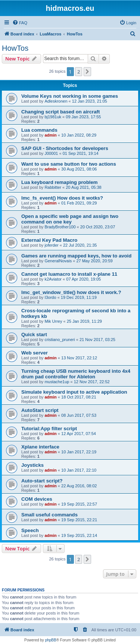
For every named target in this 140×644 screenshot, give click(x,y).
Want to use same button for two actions (69, 164)
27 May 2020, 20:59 (94, 261)
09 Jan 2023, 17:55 (83, 117)
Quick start (34, 334)
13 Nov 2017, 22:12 (79, 358)
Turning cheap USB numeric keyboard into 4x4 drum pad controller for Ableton (76, 374)
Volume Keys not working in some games (70, 96)
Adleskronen (56, 101)
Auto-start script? (42, 481)
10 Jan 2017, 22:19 (79, 452)
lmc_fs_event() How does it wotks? (62, 198)
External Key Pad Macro (49, 240)
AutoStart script (40, 410)
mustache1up (57, 382)
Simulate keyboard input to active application (74, 392)
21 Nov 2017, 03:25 (97, 340)
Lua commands (39, 130)
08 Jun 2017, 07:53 (79, 415)
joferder (51, 245)
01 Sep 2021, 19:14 (81, 153)
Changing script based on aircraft (60, 112)
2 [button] (79, 72)
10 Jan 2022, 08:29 (79, 135)
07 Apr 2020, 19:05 (83, 279)
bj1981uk (53, 117)
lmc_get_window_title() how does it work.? (71, 292)
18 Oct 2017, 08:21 (79, 397)
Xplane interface (40, 447)
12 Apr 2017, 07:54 (79, 434)
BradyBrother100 (60, 227)
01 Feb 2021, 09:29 (79, 203)
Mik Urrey (53, 321)
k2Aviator (53, 279)
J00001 (51, 153)
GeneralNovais (58, 261)
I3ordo (50, 297)
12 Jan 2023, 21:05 (90, 101)
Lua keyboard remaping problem (59, 182)
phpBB (51, 640)
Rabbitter (53, 187)
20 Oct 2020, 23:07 (98, 227)
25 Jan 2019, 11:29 (84, 321)
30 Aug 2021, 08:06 (79, 169)
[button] (87, 72)
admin (50, 135)
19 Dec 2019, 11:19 (79, 297)
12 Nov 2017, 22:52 (92, 382)
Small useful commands (49, 515)
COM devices (37, 499)
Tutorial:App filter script (49, 429)
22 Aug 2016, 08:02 (79, 486)
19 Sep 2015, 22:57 (79, 504)
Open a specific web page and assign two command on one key (70, 219)
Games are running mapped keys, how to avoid (76, 256)
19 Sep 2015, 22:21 (79, 520)
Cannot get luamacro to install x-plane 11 (69, 274)
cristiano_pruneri (60, 340)
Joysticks (32, 465)
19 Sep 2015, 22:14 (79, 535)
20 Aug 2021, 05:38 (83, 187)
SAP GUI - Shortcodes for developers (65, 148)
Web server (35, 353)
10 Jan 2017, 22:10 (79, 470)
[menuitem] (20, 23)
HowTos (15, 48)
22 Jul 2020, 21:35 (80, 245)
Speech (30, 530)
